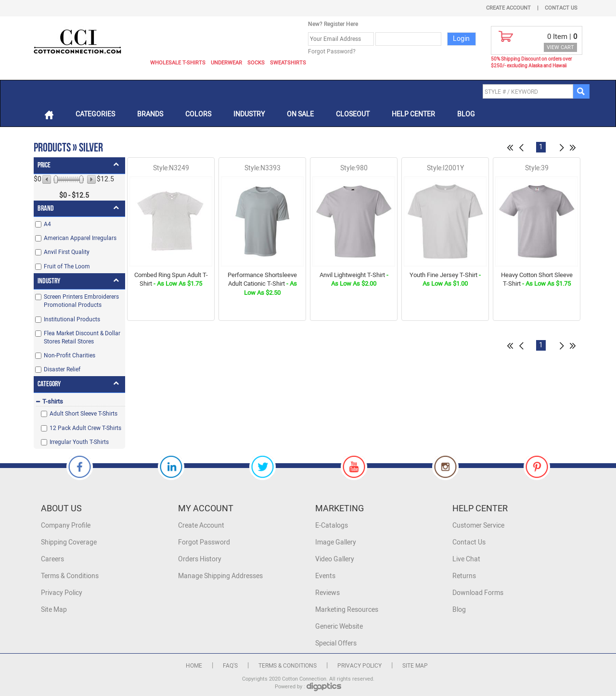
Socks (256, 63)
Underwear (226, 63)
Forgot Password (204, 542)
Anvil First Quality (67, 252)
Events (325, 576)
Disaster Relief (62, 369)
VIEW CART (560, 47)
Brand (46, 209)
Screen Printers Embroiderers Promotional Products (81, 301)
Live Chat (466, 559)
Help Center (413, 114)
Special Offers (336, 643)
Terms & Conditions (70, 576)
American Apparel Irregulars (80, 238)
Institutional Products (72, 319)
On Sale (300, 114)
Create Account (508, 8)
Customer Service (478, 525)
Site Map (54, 610)
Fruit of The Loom (67, 266)
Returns (464, 576)
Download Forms (478, 593)
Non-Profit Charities (70, 355)
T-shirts (53, 401)
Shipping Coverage (69, 542)
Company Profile (66, 525)
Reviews (327, 593)
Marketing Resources (347, 610)
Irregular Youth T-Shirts (79, 442)
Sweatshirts (288, 63)
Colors (198, 114)
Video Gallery (335, 559)
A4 (47, 224)
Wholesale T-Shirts (178, 63)
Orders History (200, 559)
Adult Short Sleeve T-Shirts (83, 414)
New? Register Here (333, 24)
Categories (95, 114)
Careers (52, 559)
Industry (249, 114)
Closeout (353, 114)
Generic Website (339, 626)
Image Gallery (336, 542)
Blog (466, 114)
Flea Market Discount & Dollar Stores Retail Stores (82, 337)
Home (194, 666)
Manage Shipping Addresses (220, 576)
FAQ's (230, 666)
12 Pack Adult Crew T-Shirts (85, 428)
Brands (150, 114)
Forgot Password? (332, 51)
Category (49, 384)
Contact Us (561, 8)
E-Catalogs (332, 525)
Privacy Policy (62, 593)
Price (44, 165)
